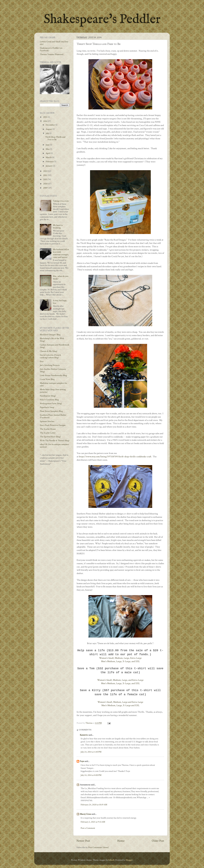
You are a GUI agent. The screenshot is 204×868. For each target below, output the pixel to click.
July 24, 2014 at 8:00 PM (91, 775)
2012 (46, 175)
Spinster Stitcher (47, 421)
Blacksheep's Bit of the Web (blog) (52, 340)
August (49, 129)
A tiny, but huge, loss (60, 302)
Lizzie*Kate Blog (47, 379)
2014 (46, 121)
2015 (46, 117)
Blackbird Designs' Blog (50, 335)
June (48, 145)
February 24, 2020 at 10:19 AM (94, 805)
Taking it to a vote (61, 201)
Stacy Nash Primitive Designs (53, 425)
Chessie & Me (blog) (49, 351)
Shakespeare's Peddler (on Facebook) (51, 49)
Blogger (129, 860)
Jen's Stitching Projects (50, 365)
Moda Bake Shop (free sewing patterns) (53, 391)
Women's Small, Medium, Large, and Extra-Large (120, 680)
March (49, 157)
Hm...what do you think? (61, 278)
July (48, 133)
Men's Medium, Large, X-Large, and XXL (120, 661)
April (48, 153)
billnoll (111, 860)
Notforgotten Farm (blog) (51, 404)
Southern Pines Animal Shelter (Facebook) (53, 416)
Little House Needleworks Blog (53, 375)
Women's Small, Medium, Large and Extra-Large (120, 702)
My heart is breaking (58, 226)
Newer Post (83, 841)
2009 (46, 188)
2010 (46, 184)
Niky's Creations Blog (49, 400)
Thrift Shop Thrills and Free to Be (55, 138)
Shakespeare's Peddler (102, 20)
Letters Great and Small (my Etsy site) (54, 43)
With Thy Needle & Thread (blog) (55, 441)
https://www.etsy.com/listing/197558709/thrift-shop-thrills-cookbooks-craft (115, 457)
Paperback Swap (47, 407)
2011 (45, 179)
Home (121, 841)
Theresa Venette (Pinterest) (52, 54)
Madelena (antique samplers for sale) (53, 384)
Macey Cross (85, 814)
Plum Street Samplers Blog (51, 411)
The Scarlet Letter (48, 433)
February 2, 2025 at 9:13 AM (93, 822)
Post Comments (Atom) (98, 847)
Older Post (158, 841)
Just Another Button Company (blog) (53, 370)
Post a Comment (88, 828)
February (50, 162)
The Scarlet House (48, 429)
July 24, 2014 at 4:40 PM (91, 752)
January (49, 166)
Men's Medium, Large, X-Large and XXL (120, 705)
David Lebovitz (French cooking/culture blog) (50, 356)
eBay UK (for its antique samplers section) (54, 446)
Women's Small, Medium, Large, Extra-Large (120, 658)
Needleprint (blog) (48, 396)
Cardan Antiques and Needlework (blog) (55, 346)
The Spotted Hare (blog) (50, 437)
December (51, 125)
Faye (82, 761)
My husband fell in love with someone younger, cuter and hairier (61, 253)
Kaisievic (84, 735)
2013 (45, 171)
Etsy (42, 361)
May (48, 149)
